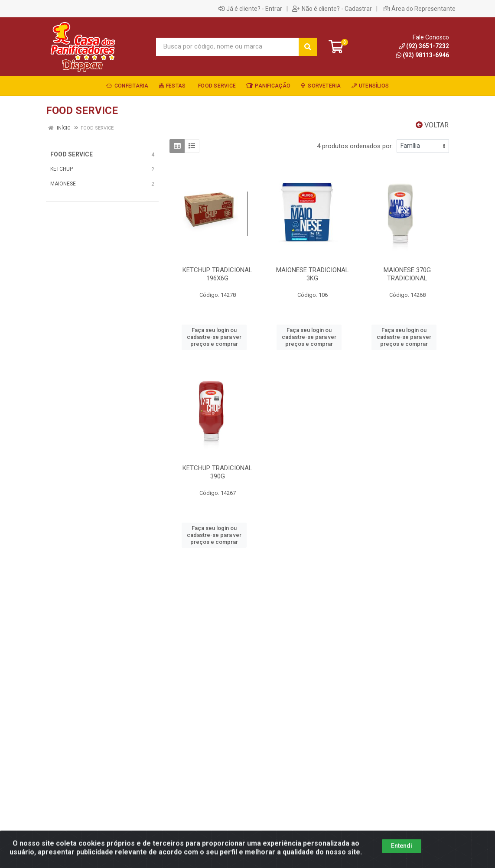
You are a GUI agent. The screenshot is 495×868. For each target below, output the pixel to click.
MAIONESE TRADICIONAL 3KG (313, 274)
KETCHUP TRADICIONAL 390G (217, 472)
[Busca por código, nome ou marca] (228, 47)
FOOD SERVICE (72, 154)
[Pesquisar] (308, 47)
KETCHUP (62, 169)
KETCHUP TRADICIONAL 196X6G (217, 274)
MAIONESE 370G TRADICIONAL (407, 274)
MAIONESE (63, 184)
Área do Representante (420, 9)
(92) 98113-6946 (423, 55)
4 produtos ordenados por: (355, 146)
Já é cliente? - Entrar (250, 9)
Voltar (432, 125)
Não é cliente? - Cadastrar (332, 9)
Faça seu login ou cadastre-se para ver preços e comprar (214, 337)
